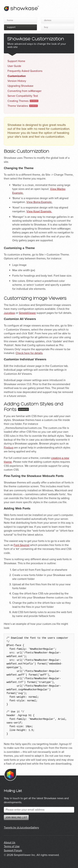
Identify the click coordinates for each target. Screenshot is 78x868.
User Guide (14, 66)
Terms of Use (12, 846)
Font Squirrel (22, 545)
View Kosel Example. (39, 211)
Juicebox (9, 313)
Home (10, 20)
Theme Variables (18, 106)
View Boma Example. (39, 202)
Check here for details (29, 353)
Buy (46, 27)
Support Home (16, 61)
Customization (17, 76)
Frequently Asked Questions (25, 71)
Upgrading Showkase (20, 86)
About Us (10, 843)
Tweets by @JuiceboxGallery (21, 828)
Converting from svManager (24, 91)
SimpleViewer (27, 313)
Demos (48, 20)
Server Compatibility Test (23, 96)
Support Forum (13, 850)
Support (11, 27)
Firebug (9, 448)
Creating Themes (18, 101)
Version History (17, 81)
